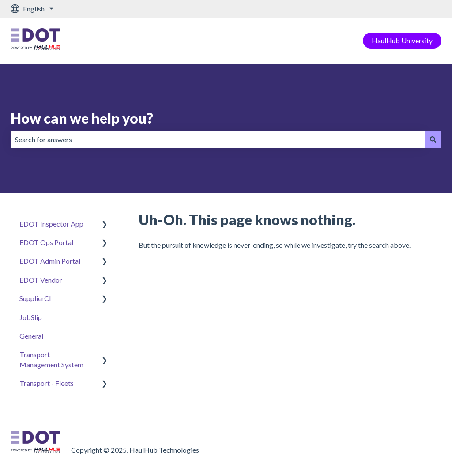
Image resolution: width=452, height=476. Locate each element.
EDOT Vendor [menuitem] (41, 280)
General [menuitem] (31, 336)
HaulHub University (402, 40)
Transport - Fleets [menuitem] (47, 383)
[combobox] (218, 140)
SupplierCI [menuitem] (35, 298)
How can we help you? (82, 118)
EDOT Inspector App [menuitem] (51, 224)
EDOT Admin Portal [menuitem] (50, 261)
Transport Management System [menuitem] (51, 359)
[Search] (433, 140)
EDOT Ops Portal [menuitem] (46, 242)
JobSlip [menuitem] (31, 317)
